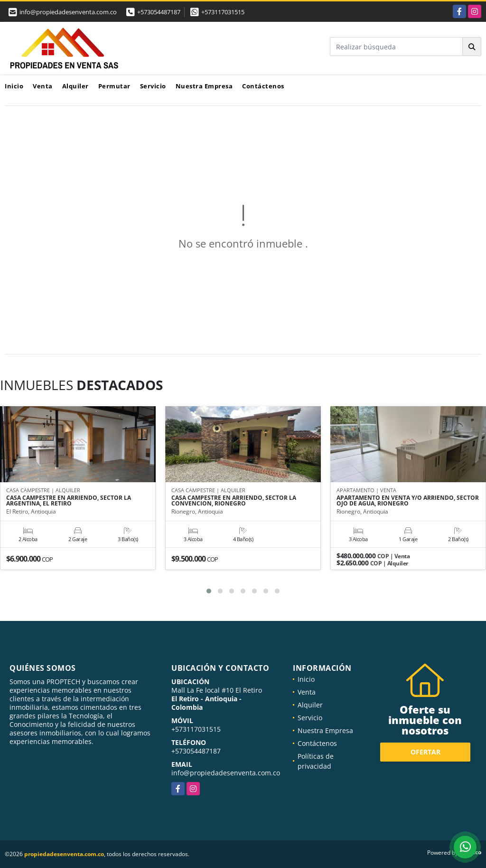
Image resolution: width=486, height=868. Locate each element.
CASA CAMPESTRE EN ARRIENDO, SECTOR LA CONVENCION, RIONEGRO (234, 501)
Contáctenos (263, 86)
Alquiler (75, 86)
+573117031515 (223, 12)
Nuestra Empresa (204, 86)
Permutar (114, 86)
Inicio (14, 86)
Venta (43, 86)
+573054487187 (159, 12)
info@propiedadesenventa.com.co (226, 773)
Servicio (153, 86)
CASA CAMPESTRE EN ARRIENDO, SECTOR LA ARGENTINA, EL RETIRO (69, 501)
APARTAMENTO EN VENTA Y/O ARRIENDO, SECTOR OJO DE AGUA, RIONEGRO (408, 501)
